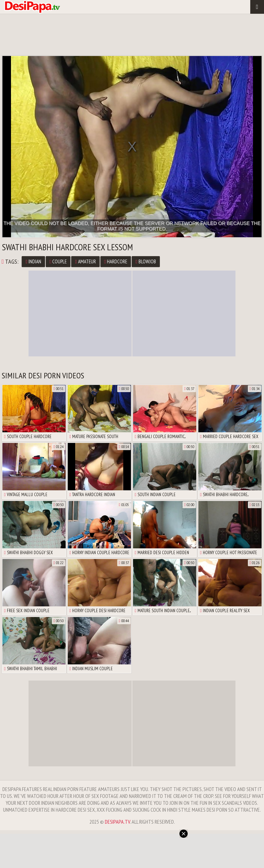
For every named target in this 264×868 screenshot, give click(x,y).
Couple (58, 261)
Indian (33, 261)
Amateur (85, 261)
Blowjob (146, 261)
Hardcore (116, 261)
